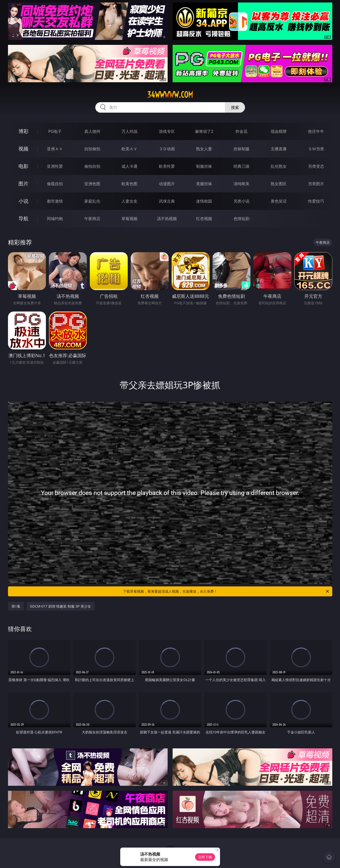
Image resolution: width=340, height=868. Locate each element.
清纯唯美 (241, 184)
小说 (23, 201)
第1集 (16, 606)
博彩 (23, 131)
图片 (23, 184)
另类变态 (316, 166)
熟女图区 (279, 184)
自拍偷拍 (92, 149)
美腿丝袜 (204, 184)
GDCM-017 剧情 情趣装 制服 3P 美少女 (60, 606)
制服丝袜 (204, 166)
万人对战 (129, 131)
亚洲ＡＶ (55, 149)
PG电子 (55, 131)
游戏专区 (167, 131)
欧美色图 (129, 184)
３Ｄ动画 (167, 149)
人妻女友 (129, 201)
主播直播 (279, 149)
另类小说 (241, 201)
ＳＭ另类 (316, 149)
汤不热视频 (167, 219)
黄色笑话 (279, 201)
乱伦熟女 (279, 166)
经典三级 (241, 166)
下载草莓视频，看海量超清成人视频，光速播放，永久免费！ (226, 591)
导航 (23, 218)
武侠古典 (167, 201)
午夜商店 (92, 219)
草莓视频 (129, 219)
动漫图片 (167, 184)
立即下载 (205, 857)
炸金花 (241, 131)
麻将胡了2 (204, 131)
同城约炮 (55, 219)
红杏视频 (204, 219)
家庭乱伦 (92, 201)
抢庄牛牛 (316, 131)
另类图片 (316, 184)
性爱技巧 (316, 201)
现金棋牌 (279, 131)
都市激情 (55, 201)
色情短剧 (241, 219)
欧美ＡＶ (129, 149)
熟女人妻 (204, 149)
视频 (23, 149)
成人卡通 (129, 166)
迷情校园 (204, 201)
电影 (23, 166)
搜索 (235, 107)
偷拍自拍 (92, 166)
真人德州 (92, 131)
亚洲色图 (92, 184)
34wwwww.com (170, 95)
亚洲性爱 (55, 166)
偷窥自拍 (55, 184)
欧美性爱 (167, 166)
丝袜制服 (241, 149)
